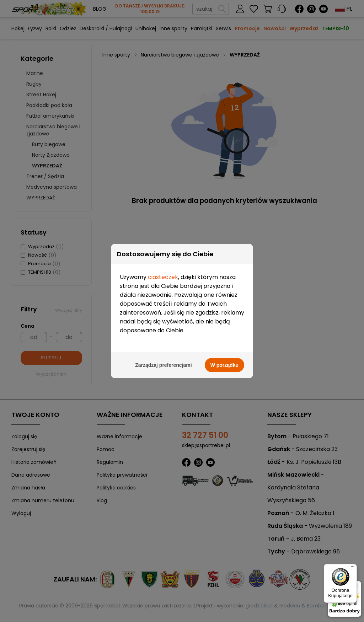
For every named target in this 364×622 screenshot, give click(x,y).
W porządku (224, 338)
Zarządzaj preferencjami (164, 338)
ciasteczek (163, 250)
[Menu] (353, 568)
